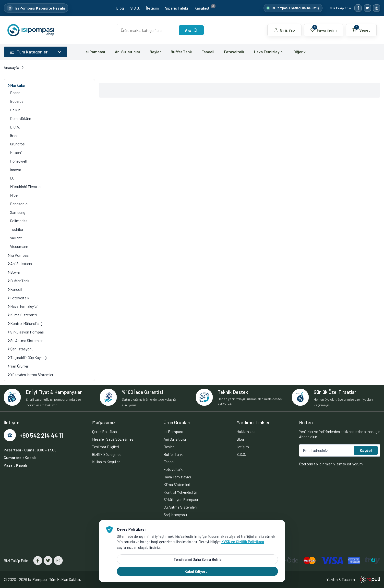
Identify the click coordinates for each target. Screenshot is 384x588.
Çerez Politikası (105, 431)
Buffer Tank (181, 52)
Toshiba (17, 229)
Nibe (14, 195)
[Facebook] (358, 8)
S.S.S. (135, 8)
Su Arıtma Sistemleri (26, 340)
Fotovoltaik (234, 52)
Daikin (15, 110)
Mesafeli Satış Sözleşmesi (113, 439)
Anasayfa (11, 67)
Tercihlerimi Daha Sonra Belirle (198, 559)
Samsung (18, 212)
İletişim (152, 8)
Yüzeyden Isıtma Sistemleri (31, 375)
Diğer (300, 52)
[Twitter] (367, 8)
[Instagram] (377, 8)
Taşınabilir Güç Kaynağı (28, 357)
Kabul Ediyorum (198, 571)
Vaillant (16, 238)
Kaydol (366, 450)
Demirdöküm (21, 118)
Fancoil (208, 52)
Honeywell (18, 161)
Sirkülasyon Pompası (26, 332)
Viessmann (19, 246)
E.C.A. (15, 127)
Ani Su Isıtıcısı (127, 52)
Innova (16, 170)
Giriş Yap (284, 30)
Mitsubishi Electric (25, 186)
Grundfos (17, 144)
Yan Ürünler (18, 366)
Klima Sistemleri (22, 315)
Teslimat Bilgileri (106, 447)
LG (12, 178)
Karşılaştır (205, 8)
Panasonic (19, 204)
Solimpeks (19, 221)
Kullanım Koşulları (106, 462)
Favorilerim (324, 29)
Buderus (17, 101)
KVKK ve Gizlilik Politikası (243, 542)
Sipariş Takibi (177, 8)
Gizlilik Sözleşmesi (107, 454)
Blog (120, 8)
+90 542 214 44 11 (41, 435)
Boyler (155, 52)
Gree (14, 135)
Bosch (15, 93)
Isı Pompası (95, 52)
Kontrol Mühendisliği (26, 323)
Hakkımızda (246, 431)
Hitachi (16, 152)
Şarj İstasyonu (21, 349)
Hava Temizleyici (269, 52)
